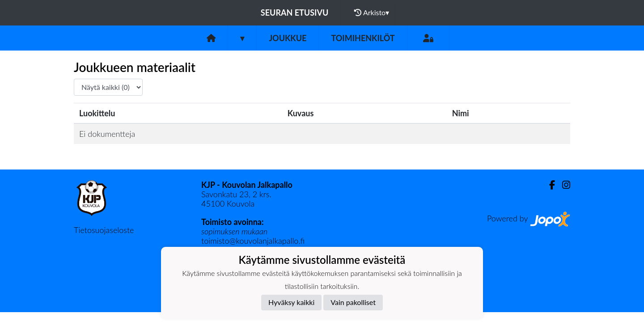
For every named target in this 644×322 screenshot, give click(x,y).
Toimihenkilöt (363, 38)
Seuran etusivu (295, 13)
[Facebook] (549, 185)
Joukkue (288, 38)
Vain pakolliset (353, 302)
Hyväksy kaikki (291, 302)
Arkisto (372, 13)
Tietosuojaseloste (104, 230)
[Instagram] (563, 185)
